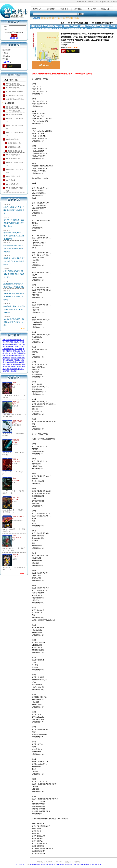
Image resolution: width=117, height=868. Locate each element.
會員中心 (92, 8)
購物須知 (91, 2)
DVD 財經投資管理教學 (15, 92)
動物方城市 (17, 347)
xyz (16, 864)
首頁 (62, 23)
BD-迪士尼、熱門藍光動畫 (15, 127)
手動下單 (65, 8)
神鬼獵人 (10, 347)
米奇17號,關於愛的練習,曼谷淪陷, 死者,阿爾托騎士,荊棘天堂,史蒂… (14, 274)
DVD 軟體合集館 (11, 80)
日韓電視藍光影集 (14, 147)
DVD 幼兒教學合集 (13, 88)
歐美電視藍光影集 (14, 143)
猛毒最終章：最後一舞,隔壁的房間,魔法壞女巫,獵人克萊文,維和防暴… (14, 309)
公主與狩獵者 (16, 364)
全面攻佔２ (8, 353)
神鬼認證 (8, 362)
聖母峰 (13, 367)
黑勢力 (9, 364)
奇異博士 (20, 344)
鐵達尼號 (10, 360)
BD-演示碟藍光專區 (13, 176)
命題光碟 (44, 864)
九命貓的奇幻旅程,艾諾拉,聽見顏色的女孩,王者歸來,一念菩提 (14, 322)
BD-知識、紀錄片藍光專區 (15, 164)
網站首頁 (38, 8)
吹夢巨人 (5, 355)
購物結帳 (51, 8)
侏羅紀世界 (19, 349)
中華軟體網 (95, 864)
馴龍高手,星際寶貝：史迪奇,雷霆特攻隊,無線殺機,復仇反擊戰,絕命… (14, 249)
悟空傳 (13, 340)
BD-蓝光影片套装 (12, 107)
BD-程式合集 (11, 180)
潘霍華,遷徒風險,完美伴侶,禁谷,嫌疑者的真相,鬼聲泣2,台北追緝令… (14, 297)
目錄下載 (106, 2)
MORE (23, 329)
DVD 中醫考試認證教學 (15, 95)
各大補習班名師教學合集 (15, 99)
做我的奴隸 (17, 351)
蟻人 (13, 349)
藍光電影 (14, 371)
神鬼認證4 (22, 353)
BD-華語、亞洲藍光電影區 (15, 120)
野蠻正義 (14, 358)
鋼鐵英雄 (14, 344)
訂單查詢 (78, 8)
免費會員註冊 (82, 2)
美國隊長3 (9, 351)
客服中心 (99, 2)
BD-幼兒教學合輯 (12, 184)
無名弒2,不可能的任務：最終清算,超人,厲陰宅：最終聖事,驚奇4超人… (14, 223)
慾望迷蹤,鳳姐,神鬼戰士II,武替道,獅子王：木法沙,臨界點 (14, 285)
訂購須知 (68, 862)
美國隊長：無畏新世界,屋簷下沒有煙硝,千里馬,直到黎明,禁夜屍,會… (14, 261)
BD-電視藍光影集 (12, 139)
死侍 (23, 347)
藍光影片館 (9, 103)
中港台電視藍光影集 (15, 151)
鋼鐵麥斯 (20, 358)
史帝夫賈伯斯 (13, 355)
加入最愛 (114, 2)
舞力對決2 (15, 362)
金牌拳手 (15, 353)
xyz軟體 (89, 864)
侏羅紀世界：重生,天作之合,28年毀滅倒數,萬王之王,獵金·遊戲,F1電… (14, 236)
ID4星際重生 (7, 349)
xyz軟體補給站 (33, 864)
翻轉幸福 (7, 358)
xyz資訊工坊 (24, 864)
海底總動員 (15, 369)
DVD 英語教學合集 (13, 84)
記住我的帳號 (19, 33)
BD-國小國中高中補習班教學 (15, 189)
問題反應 (106, 8)
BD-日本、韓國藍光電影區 (15, 134)
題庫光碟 (50, 864)
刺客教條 (7, 344)
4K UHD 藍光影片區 (13, 111)
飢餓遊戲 (17, 360)
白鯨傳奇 (18, 367)
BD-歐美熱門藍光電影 (14, 115)
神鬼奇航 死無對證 (67, 18)
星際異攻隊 (6, 340)
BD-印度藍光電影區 (13, 155)
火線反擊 (7, 367)
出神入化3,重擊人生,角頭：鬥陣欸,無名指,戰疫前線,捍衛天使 (14, 210)
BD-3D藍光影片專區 (13, 159)
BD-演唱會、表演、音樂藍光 (15, 171)
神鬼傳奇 (17, 342)
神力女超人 (19, 340)
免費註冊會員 (14, 38)
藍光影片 (7, 371)
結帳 (11, 66)
